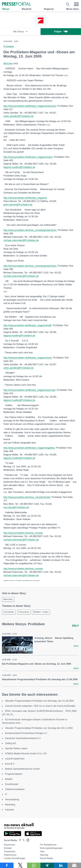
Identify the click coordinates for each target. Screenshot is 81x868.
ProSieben (9, 46)
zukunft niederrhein (15, 759)
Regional (49, 9)
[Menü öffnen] (76, 4)
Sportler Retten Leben (16, 748)
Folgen (61, 32)
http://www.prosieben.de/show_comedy (23, 533)
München (8, 63)
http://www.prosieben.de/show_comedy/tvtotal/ (27, 497)
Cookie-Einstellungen (15, 858)
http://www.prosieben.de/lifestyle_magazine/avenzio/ (30, 106)
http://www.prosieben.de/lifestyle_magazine (25, 198)
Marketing (10, 805)
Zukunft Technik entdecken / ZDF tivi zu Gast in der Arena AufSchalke (40, 706)
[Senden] (74, 865)
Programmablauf (14, 774)
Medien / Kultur (41, 612)
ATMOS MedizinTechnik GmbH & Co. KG (26, 754)
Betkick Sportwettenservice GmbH (22, 769)
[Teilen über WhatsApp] (34, 865)
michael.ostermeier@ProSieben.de (21, 240)
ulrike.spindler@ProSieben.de (19, 116)
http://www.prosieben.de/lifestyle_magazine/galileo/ (29, 448)
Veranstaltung (12, 799)
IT (6, 794)
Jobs (42, 851)
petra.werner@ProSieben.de (18, 205)
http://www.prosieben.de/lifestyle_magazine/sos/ (28, 358)
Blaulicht (27, 9)
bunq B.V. (10, 764)
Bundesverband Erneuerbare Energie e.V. (26, 733)
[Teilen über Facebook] (7, 865)
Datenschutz (10, 855)
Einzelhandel (12, 784)
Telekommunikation (15, 789)
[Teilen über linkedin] (61, 865)
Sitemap (44, 855)
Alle (75, 625)
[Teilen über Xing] (47, 865)
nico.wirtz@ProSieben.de (16, 507)
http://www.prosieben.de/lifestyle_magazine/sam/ (28, 157)
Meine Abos (73, 9)
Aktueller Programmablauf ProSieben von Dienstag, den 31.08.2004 (39, 701)
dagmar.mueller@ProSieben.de (19, 167)
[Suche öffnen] (68, 4)
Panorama (24, 612)
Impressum (9, 845)
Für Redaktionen (48, 845)
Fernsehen (9, 612)
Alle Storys (20, 32)
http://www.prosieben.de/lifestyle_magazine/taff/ (27, 325)
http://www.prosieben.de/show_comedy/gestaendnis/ (30, 230)
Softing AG (11, 743)
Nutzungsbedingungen (51, 848)
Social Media (46, 858)
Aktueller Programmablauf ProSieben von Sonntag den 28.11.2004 (39, 728)
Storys (6, 9)
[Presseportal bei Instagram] (27, 840)
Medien (9, 779)
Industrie (9, 810)
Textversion (10, 851)
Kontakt (8, 848)
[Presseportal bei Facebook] (19, 840)
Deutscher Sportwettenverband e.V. (23, 738)
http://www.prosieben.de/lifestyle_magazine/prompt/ (29, 390)
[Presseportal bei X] (23, 840)
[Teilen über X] (20, 865)
